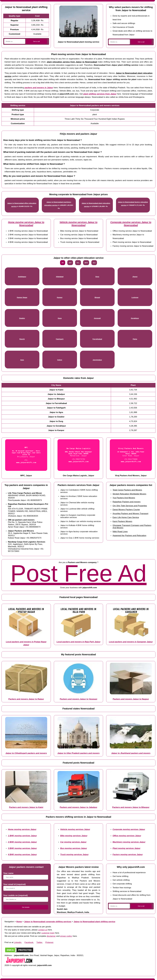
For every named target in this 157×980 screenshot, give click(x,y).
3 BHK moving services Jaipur (22, 848)
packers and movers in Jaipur (39, 88)
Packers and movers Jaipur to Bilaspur (131, 807)
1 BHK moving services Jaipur (22, 836)
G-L (78, 263)
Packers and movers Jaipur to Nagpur (131, 699)
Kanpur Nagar (22, 297)
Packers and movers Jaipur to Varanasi (78, 699)
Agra (22, 360)
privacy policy (66, 936)
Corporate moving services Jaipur (129, 829)
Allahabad (60, 277)
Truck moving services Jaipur (74, 854)
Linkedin (18, 942)
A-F (70, 263)
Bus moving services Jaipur (74, 848)
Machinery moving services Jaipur (129, 842)
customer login (48, 933)
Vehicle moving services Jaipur (75, 829)
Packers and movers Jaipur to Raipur (26, 699)
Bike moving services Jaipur (74, 836)
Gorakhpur (135, 318)
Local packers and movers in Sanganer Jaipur (131, 642)
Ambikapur (22, 277)
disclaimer (51, 936)
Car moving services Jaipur (73, 842)
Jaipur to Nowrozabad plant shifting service (94, 922)
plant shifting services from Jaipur (100, 94)
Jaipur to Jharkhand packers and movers (131, 753)
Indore (60, 360)
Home (19, 922)
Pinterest (49, 942)
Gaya (60, 318)
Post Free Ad (78, 573)
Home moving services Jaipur (22, 829)
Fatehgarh (60, 339)
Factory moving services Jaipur (128, 854)
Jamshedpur (97, 360)
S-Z (94, 263)
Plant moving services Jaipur (127, 848)
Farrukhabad (97, 339)
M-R (86, 263)
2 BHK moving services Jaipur (22, 842)
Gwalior (22, 318)
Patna (135, 339)
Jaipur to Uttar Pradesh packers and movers (78, 753)
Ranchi (22, 339)
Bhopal (97, 297)
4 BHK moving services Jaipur (22, 854)
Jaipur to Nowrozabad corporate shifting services (48, 922)
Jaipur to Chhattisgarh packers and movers (26, 753)
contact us (43, 930)
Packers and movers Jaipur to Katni (26, 807)
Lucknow (135, 297)
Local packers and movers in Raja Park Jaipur (78, 642)
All (63, 263)
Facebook (29, 942)
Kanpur (60, 297)
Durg (97, 277)
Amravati (97, 318)
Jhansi (135, 277)
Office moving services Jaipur (127, 836)
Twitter (39, 942)
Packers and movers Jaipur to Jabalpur (78, 807)
